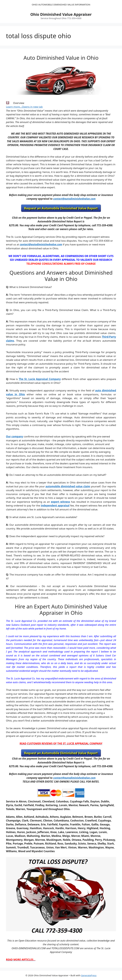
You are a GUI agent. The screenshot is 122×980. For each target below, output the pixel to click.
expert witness (60, 502)
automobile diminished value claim (68, 486)
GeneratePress (89, 975)
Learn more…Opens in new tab (24, 107)
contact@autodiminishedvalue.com (74, 199)
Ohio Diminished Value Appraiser (61, 14)
